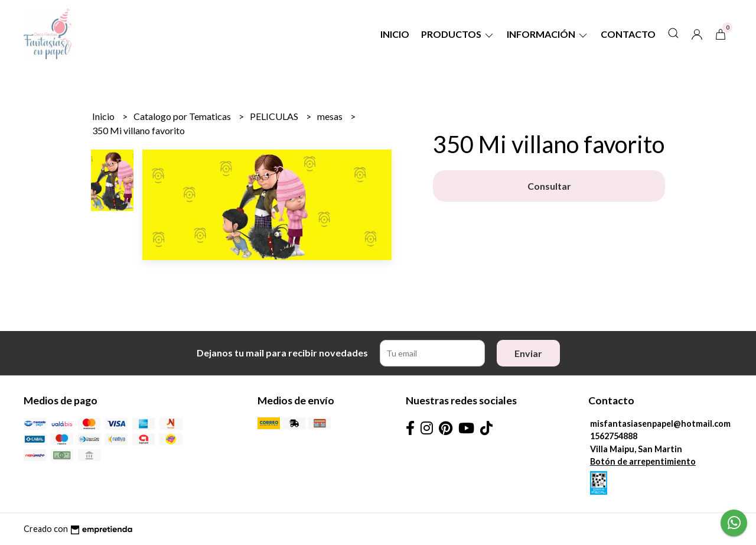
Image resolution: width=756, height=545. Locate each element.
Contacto (628, 34)
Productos (458, 34)
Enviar (528, 353)
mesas (331, 116)
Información (548, 34)
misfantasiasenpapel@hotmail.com (660, 424)
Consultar (549, 186)
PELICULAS (275, 116)
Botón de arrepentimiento (643, 461)
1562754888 (614, 436)
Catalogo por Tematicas (183, 116)
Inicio (395, 34)
